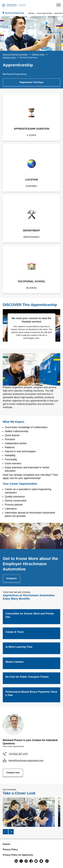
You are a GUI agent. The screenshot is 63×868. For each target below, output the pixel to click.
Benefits (31, 13)
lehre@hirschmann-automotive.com (26, 760)
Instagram (11, 578)
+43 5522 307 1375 (18, 754)
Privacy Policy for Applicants (18, 855)
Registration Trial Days (31, 82)
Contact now (13, 773)
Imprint (6, 844)
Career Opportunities (44, 13)
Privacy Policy (10, 849)
